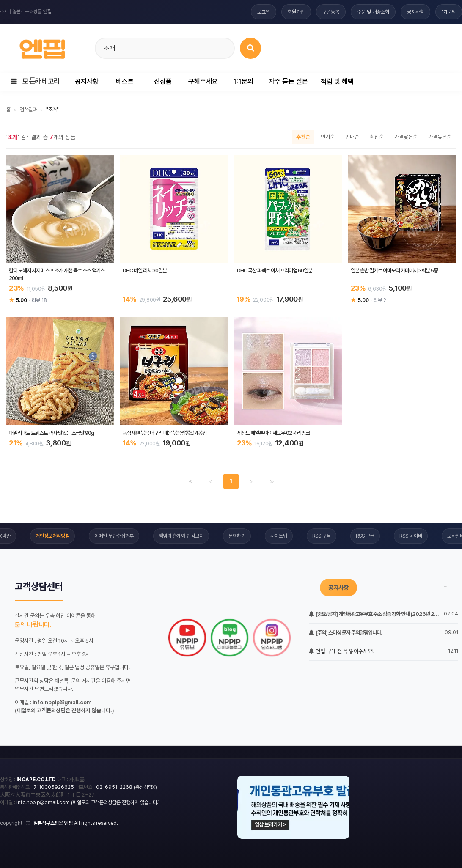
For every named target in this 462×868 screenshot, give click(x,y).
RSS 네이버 (411, 536)
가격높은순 (440, 137)
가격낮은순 (406, 137)
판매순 (352, 137)
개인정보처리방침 (52, 536)
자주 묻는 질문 (288, 81)
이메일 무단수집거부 (114, 536)
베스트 (125, 81)
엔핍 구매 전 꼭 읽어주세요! (341, 651)
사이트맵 (279, 536)
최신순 (377, 137)
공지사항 (415, 12)
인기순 (328, 137)
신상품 (163, 81)
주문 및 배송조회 (373, 12)
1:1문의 (449, 12)
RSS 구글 (365, 536)
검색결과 (28, 110)
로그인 (264, 12)
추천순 (303, 137)
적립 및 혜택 (337, 81)
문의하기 (237, 536)
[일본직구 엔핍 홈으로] (42, 47)
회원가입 (296, 12)
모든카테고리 (35, 81)
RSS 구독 (322, 536)
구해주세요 (203, 81)
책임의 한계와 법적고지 (181, 536)
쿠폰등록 (331, 12)
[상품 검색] (250, 48)
